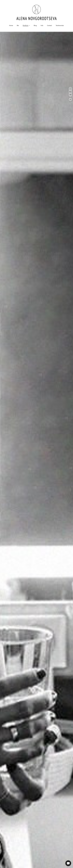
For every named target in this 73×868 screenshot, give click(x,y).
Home (11, 25)
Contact (49, 25)
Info (42, 25)
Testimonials (60, 25)
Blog (35, 25)
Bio (18, 25)
